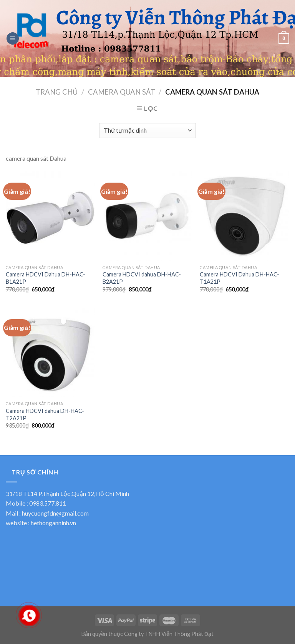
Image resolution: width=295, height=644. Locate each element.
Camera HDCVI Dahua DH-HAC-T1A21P (239, 278)
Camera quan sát (122, 92)
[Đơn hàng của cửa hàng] (147, 131)
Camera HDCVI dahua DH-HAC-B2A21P (142, 278)
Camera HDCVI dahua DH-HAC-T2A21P (45, 414)
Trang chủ (57, 92)
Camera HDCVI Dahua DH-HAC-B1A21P (46, 278)
